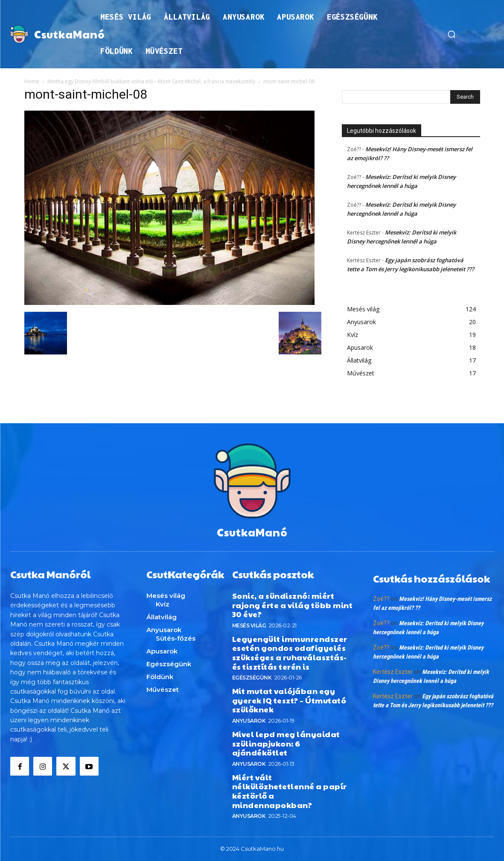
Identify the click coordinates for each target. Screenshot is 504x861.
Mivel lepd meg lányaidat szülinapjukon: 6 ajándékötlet (286, 743)
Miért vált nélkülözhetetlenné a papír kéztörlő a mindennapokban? (290, 791)
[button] (452, 34)
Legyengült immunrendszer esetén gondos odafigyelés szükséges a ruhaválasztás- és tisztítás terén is (290, 653)
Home (32, 81)
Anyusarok (249, 721)
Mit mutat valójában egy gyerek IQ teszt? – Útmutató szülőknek (289, 700)
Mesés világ (249, 625)
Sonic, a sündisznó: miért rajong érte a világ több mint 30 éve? (293, 605)
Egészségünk (252, 678)
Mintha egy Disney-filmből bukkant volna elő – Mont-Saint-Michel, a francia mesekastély (151, 81)
